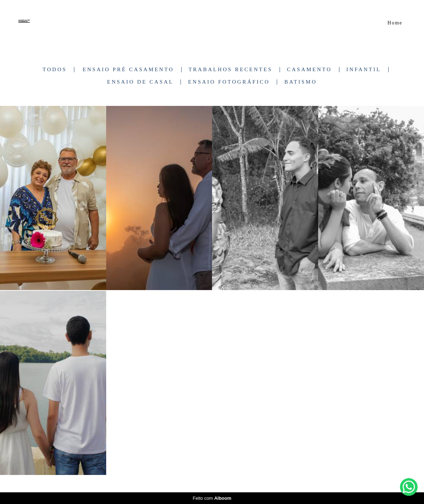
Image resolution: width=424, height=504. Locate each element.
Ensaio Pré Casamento (128, 70)
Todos (55, 70)
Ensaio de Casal (140, 82)
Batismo (300, 82)
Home (395, 23)
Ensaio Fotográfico (229, 82)
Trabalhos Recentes (231, 70)
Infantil (364, 70)
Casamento (310, 70)
